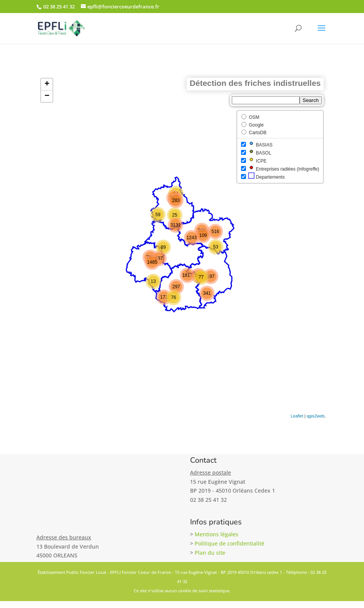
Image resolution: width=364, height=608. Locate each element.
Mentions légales (216, 534)
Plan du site (210, 553)
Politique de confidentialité (230, 543)
